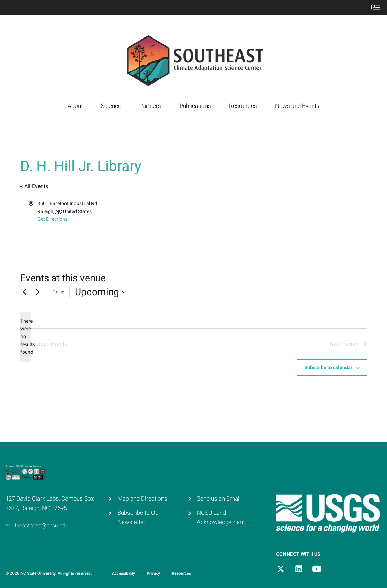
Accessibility (124, 573)
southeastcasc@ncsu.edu (37, 525)
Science (111, 106)
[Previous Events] (24, 292)
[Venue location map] (280, 225)
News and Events (297, 106)
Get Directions (52, 219)
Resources (243, 106)
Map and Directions (142, 498)
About (75, 106)
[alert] (26, 337)
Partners (150, 106)
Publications (195, 106)
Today (58, 292)
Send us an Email (219, 498)
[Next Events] (38, 292)
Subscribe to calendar (328, 367)
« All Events (34, 186)
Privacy (153, 573)
